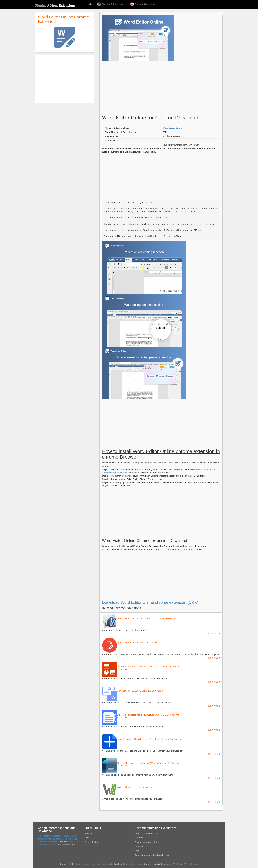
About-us (89, 833)
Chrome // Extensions (111, 4)
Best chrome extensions (147, 833)
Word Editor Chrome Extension (135, 787)
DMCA (88, 838)
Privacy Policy (91, 842)
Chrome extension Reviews (148, 842)
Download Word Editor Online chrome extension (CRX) (150, 602)
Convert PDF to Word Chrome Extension (140, 691)
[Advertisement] (65, 79)
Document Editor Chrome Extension (138, 643)
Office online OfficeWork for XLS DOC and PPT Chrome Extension (148, 668)
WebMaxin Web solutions (185, 864)
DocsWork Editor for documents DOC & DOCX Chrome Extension (148, 716)
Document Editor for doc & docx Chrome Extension (146, 618)
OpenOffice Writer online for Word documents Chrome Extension (148, 764)
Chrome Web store (143, 4)
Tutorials (139, 838)
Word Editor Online (173, 128)
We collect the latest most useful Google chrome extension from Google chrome (58, 837)
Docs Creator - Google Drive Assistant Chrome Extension (149, 739)
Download (214, 633)
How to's (139, 846)
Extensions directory (48, 842)
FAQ (137, 851)
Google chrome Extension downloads (94, 864)
